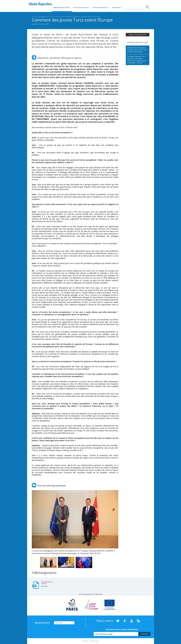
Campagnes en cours (62, 8)
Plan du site (95, 641)
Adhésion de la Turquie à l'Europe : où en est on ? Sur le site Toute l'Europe (137, 50)
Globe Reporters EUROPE (63, 17)
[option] (75, 522)
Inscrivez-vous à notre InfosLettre (122, 629)
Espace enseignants (101, 8)
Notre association (82, 8)
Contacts (85, 641)
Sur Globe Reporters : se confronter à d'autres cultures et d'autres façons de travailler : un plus (137, 60)
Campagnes (117, 8)
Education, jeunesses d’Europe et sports (87, 17)
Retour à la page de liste (138, 35)
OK (73, 623)
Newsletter (42, 623)
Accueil (34, 17)
